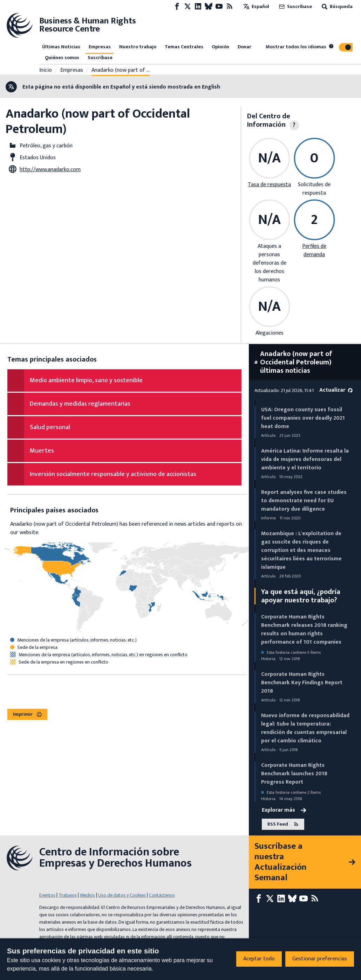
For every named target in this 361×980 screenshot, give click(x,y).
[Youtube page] (219, 6)
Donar (244, 47)
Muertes (42, 451)
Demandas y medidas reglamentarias (80, 404)
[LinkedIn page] (198, 6)
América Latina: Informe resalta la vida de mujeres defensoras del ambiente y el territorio (305, 459)
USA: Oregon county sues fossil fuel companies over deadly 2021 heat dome (303, 418)
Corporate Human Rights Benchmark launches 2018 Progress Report (294, 774)
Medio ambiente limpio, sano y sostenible (86, 380)
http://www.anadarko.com (50, 170)
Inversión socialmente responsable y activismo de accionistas (113, 474)
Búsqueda (336, 6)
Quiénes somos (62, 58)
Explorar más (284, 810)
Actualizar (336, 390)
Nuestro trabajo (138, 47)
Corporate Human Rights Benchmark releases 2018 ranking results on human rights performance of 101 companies (304, 629)
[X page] (188, 6)
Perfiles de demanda (314, 250)
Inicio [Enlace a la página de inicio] (46, 70)
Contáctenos (162, 895)
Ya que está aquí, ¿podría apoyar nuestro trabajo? (301, 596)
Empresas (100, 47)
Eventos (47, 895)
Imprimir (27, 714)
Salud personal (50, 427)
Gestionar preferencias (320, 959)
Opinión (220, 47)
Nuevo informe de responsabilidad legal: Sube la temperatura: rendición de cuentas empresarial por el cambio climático (305, 728)
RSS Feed (283, 824)
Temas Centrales (184, 47)
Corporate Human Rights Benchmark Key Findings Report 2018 (302, 683)
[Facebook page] (177, 6)
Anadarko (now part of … (121, 70)
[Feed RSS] (230, 6)
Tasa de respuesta (269, 185)
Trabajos (68, 895)
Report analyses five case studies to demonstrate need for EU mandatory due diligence (304, 501)
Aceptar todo (259, 959)
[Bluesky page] (209, 6)
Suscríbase (295, 6)
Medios (87, 895)
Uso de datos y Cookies (122, 895)
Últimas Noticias (61, 47)
